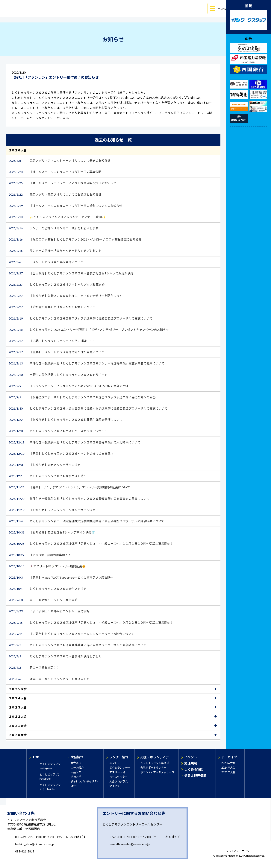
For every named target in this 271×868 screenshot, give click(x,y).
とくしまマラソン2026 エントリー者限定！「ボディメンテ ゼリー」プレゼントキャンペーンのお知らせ (89, 330)
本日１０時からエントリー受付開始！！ (46, 600)
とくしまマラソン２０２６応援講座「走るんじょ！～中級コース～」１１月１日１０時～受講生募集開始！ (91, 544)
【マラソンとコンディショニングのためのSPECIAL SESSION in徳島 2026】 (69, 386)
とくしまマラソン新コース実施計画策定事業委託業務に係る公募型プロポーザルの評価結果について (86, 521)
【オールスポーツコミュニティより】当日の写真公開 (55, 172)
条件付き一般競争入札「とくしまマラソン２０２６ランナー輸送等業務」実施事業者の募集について (87, 363)
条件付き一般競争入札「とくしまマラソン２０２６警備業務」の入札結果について (75, 442)
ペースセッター (118, 777)
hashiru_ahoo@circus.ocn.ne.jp (35, 844)
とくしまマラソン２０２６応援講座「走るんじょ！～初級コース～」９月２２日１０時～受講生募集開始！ (91, 623)
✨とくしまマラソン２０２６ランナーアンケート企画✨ (57, 217)
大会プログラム (119, 781)
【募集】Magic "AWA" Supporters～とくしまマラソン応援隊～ (61, 577)
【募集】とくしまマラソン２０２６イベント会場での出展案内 (61, 453)
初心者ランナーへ (120, 768)
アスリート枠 (117, 772)
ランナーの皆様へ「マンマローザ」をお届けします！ (55, 228)
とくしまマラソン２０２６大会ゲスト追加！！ (51, 476)
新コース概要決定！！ (35, 667)
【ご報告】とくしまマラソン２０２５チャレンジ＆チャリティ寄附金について (72, 634)
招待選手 (76, 777)
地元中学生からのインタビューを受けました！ (51, 679)
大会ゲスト (77, 772)
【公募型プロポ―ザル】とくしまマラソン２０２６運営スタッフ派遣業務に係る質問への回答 (82, 397)
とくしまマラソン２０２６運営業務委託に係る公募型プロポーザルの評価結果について (78, 645)
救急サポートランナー (153, 768)
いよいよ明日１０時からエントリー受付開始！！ (52, 611)
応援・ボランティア (155, 757)
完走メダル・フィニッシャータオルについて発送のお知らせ (60, 161)
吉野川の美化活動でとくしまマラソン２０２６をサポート (58, 375)
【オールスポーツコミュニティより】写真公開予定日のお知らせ (63, 183)
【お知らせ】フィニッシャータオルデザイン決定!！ (54, 510)
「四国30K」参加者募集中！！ (40, 555)
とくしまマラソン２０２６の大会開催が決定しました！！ (58, 656)
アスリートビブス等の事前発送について (46, 262)
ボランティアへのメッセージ (157, 772)
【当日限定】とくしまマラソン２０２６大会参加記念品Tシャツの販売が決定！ (73, 273)
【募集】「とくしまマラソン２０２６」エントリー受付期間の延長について (70, 487)
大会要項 (76, 763)
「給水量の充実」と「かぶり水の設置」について (52, 307)
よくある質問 (194, 769)
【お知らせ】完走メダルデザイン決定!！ (47, 465)
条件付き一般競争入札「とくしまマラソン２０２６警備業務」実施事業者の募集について (79, 499)
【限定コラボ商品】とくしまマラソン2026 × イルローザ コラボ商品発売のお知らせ (75, 239)
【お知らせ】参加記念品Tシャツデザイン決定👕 (52, 532)
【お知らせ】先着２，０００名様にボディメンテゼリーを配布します (66, 296)
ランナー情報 (119, 757)
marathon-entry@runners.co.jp (130, 844)
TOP (36, 757)
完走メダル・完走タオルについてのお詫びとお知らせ (55, 194)
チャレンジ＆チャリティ (85, 781)
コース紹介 (77, 768)
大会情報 (77, 757)
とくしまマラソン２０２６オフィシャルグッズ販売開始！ (58, 284)
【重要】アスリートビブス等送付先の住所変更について (57, 352)
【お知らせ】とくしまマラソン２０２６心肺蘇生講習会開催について (67, 420)
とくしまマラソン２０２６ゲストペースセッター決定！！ (58, 431)
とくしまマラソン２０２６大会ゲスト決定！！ (51, 589)
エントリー (116, 763)
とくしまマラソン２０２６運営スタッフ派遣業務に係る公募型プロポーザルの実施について (81, 318)
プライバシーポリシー (239, 851)
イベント (191, 757)
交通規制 (191, 763)
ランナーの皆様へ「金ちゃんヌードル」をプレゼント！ (57, 251)
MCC (74, 786)
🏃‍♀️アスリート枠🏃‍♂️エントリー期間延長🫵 (47, 566)
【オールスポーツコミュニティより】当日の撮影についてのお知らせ (66, 206)
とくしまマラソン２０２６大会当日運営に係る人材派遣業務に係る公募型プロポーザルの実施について (88, 408)
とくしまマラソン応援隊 (155, 763)
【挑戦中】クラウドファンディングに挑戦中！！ (52, 341)
